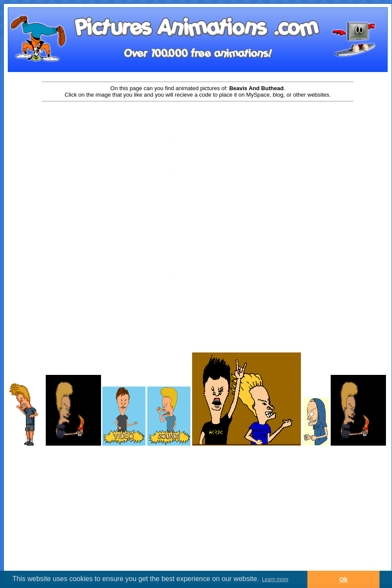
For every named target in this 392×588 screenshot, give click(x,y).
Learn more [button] (275, 579)
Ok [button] (343, 579)
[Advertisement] (198, 171)
